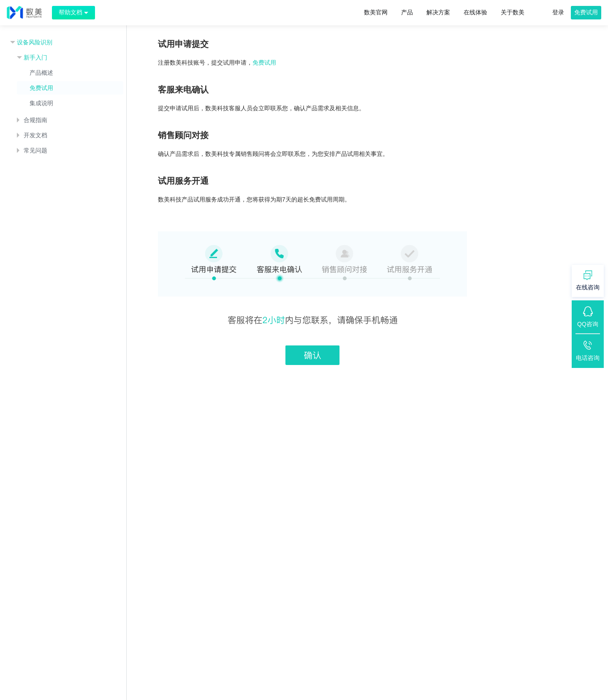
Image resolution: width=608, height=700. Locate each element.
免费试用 (586, 12)
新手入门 (35, 57)
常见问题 (35, 150)
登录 (558, 12)
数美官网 (376, 12)
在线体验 (475, 12)
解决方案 (438, 12)
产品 (407, 12)
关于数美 (513, 12)
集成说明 (41, 103)
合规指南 (35, 120)
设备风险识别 (35, 42)
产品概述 (41, 73)
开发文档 (35, 135)
